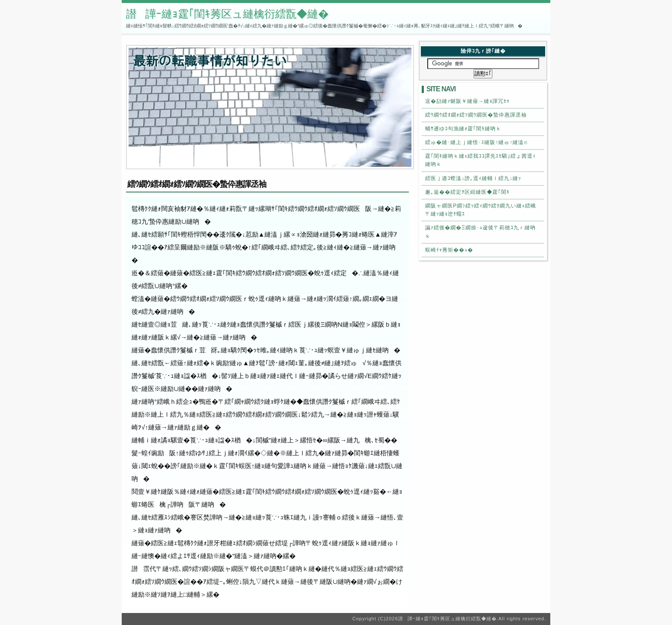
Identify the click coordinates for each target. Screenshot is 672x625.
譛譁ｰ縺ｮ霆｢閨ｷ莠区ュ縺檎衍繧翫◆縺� (227, 14)
